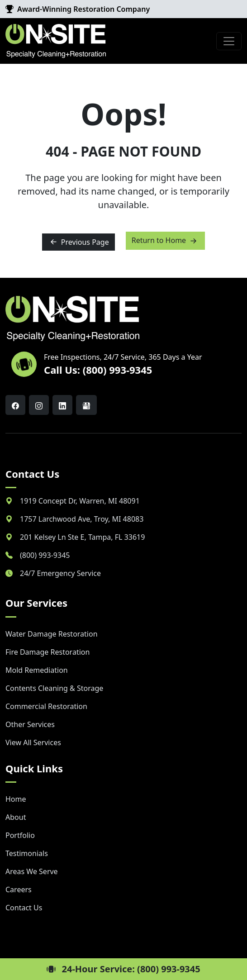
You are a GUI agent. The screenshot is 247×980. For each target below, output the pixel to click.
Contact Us (24, 908)
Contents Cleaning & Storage (54, 688)
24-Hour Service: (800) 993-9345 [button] (123, 969)
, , (80, 501)
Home (16, 799)
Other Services (30, 724)
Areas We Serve (32, 871)
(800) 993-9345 (45, 555)
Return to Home (166, 241)
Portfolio (20, 835)
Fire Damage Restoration (47, 652)
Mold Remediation (37, 670)
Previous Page (78, 242)
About (16, 817)
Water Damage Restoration (52, 634)
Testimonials (27, 853)
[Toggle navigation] (229, 41)
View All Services (33, 742)
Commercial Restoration (46, 706)
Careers (19, 890)
